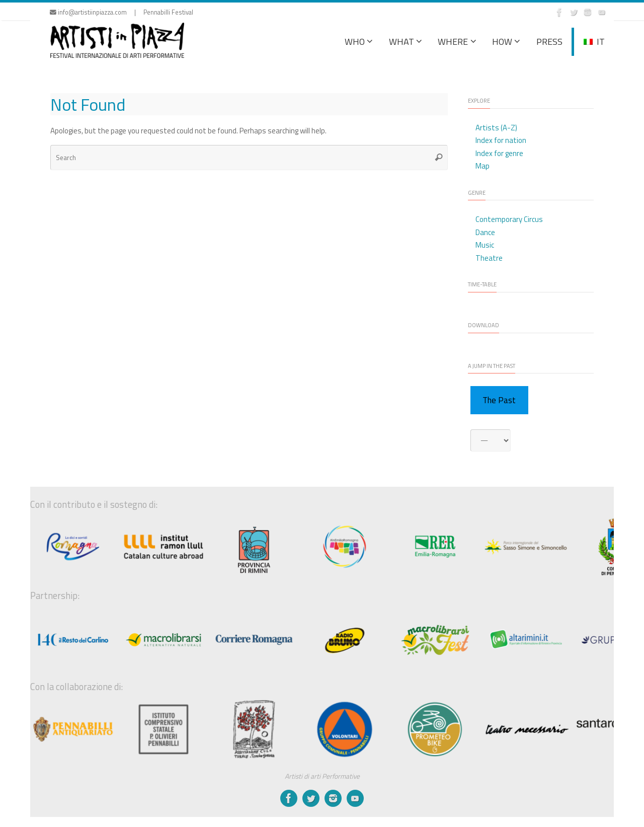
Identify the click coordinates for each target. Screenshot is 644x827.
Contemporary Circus (509, 219)
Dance (485, 232)
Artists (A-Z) (496, 128)
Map (482, 166)
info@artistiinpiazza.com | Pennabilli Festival (122, 12)
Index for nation (501, 140)
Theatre (489, 258)
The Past (499, 400)
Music (485, 245)
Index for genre (499, 153)
